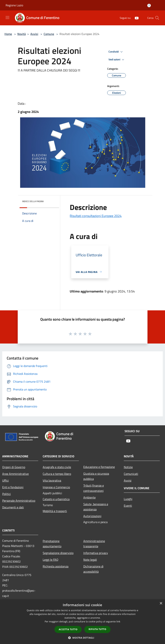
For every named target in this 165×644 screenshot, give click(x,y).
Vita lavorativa (52, 480)
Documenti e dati (13, 507)
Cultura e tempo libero (57, 474)
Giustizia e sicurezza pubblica (96, 476)
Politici (7, 494)
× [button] (161, 603)
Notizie (128, 467)
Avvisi (34, 34)
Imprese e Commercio (56, 487)
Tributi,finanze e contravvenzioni (94, 488)
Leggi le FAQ (51, 560)
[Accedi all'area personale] (149, 5)
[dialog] (82, 622)
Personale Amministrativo (19, 501)
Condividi (116, 52)
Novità (22, 34)
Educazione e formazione (99, 467)
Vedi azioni (117, 60)
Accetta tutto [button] (68, 629)
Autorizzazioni (92, 516)
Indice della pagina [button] (33, 201)
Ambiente (89, 497)
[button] (83, 638)
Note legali (90, 560)
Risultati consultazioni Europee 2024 (96, 216)
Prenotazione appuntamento (52, 544)
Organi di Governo (14, 467)
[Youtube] (135, 18)
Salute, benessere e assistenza (96, 507)
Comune (49, 34)
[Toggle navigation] (7, 18)
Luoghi (128, 499)
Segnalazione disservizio (58, 553)
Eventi (128, 506)
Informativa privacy (96, 553)
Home (8, 34)
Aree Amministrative (15, 474)
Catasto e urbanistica (56, 499)
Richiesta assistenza (56, 566)
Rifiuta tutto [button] (97, 629)
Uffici (5, 480)
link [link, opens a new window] (118, 622)
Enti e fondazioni (13, 487)
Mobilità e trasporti (55, 511)
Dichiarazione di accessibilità (93, 569)
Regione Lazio (14, 5)
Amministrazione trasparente (94, 544)
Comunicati (131, 474)
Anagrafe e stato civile (57, 467)
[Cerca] (157, 18)
